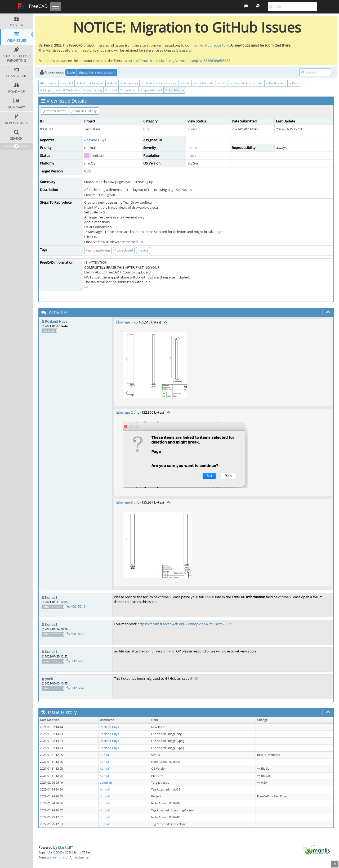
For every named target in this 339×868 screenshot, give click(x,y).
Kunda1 (51, 597)
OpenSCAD (240, 83)
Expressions (166, 83)
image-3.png (130, 502)
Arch (112, 83)
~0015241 (78, 606)
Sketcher (129, 90)
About (209, 597)
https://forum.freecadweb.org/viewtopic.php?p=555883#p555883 (179, 61)
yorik (49, 679)
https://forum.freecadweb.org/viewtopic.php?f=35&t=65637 (184, 624)
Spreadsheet (151, 90)
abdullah (106, 783)
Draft (147, 83)
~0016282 (78, 634)
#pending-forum (98, 250)
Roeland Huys (95, 140)
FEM (185, 83)
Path (294, 83)
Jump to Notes (55, 111)
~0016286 (78, 661)
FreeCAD (32, 7)
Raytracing (93, 90)
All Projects (48, 83)
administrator (59, 857)
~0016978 (78, 688)
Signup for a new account (97, 72)
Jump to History (84, 111)
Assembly (129, 83)
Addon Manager (90, 83)
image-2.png (130, 412)
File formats (203, 83)
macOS (143, 250)
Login (71, 72)
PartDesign (276, 83)
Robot (111, 90)
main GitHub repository (210, 45)
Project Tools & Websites (60, 90)
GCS (222, 83)
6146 (194, 678)
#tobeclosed (124, 250)
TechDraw (175, 90)
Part (258, 83)
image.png (128, 322)
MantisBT (65, 847)
